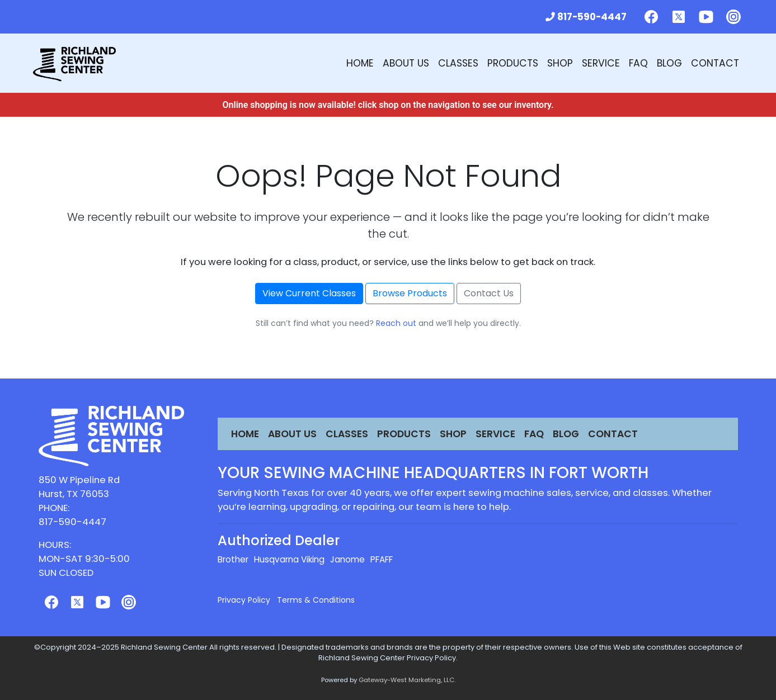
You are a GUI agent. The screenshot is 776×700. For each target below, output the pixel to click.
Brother (233, 559)
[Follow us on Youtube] (706, 17)
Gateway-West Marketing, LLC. (407, 680)
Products (513, 63)
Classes (458, 63)
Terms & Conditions (316, 600)
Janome (347, 559)
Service (601, 63)
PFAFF (382, 559)
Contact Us (489, 293)
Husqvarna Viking (289, 559)
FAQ (638, 63)
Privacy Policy (244, 600)
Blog (669, 63)
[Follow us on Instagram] (733, 17)
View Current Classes (309, 293)
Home (360, 63)
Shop (560, 63)
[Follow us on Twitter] (679, 17)
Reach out (396, 323)
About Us (406, 63)
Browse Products (410, 293)
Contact (715, 63)
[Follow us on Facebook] (651, 17)
